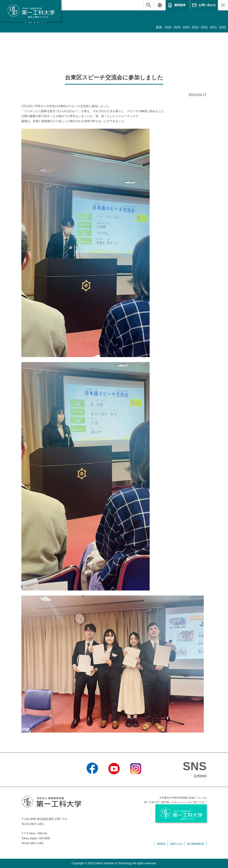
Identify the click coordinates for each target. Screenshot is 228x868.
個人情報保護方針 (196, 844)
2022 (204, 27)
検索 (149, 5)
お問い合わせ (207, 5)
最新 (158, 27)
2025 (176, 27)
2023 (195, 27)
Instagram (136, 779)
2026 (167, 27)
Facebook (92, 779)
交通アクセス (176, 844)
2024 (185, 27)
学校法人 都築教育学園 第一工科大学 (31, 11)
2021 (213, 27)
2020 (222, 27)
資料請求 (180, 5)
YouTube (114, 779)
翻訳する (160, 5)
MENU (223, 5)
